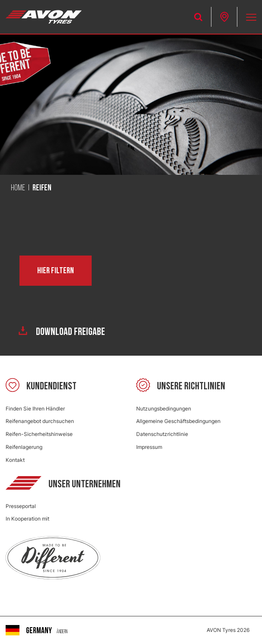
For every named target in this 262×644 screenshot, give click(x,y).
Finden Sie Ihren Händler (35, 409)
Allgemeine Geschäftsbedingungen (178, 421)
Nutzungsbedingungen (164, 409)
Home (18, 188)
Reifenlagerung (24, 447)
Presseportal (21, 506)
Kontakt (15, 460)
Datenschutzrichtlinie (162, 434)
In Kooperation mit (27, 519)
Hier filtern (56, 271)
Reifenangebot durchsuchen (40, 421)
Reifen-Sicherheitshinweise (39, 434)
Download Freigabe (62, 332)
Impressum (149, 447)
